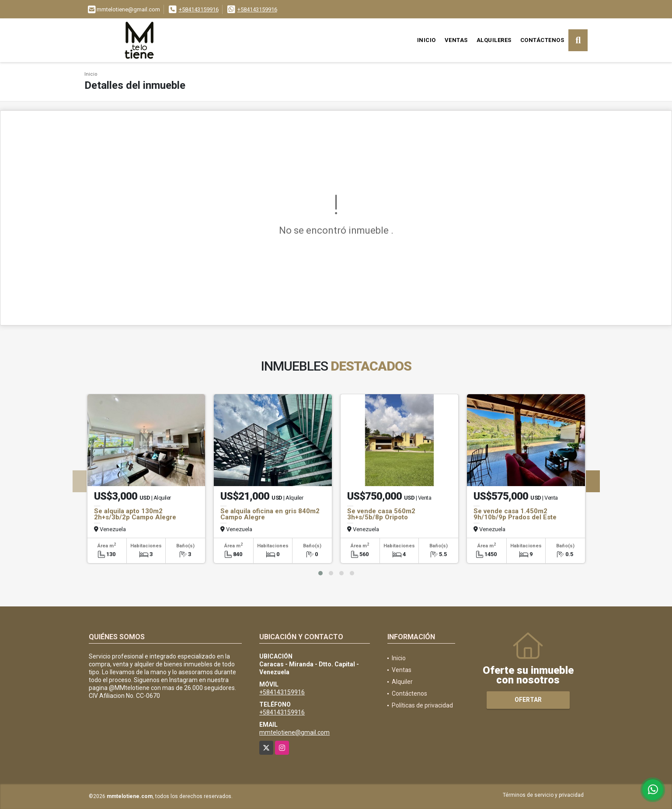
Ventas (456, 40)
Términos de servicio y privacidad (543, 795)
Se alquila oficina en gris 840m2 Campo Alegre (270, 514)
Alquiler (402, 682)
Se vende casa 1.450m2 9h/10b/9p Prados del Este (515, 514)
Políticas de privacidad (422, 705)
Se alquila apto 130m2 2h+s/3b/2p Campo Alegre (135, 514)
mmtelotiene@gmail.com (294, 732)
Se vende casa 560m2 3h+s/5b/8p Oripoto (381, 514)
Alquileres (494, 40)
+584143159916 (199, 9)
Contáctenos (542, 40)
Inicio (427, 40)
